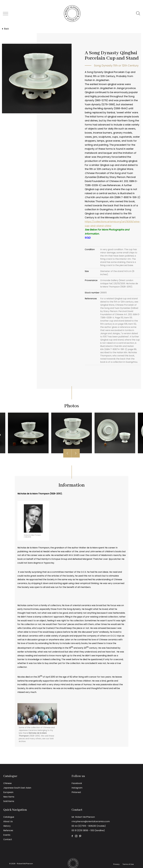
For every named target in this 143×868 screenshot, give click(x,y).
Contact (8, 839)
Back (5, 29)
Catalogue (9, 817)
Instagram (77, 788)
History (7, 826)
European (8, 792)
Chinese (7, 783)
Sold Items (9, 801)
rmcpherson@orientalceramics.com (91, 821)
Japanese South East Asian (17, 788)
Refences (8, 830)
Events (7, 835)
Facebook (77, 783)
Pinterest (76, 792)
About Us (8, 821)
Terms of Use (128, 864)
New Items (9, 797)
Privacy (116, 864)
